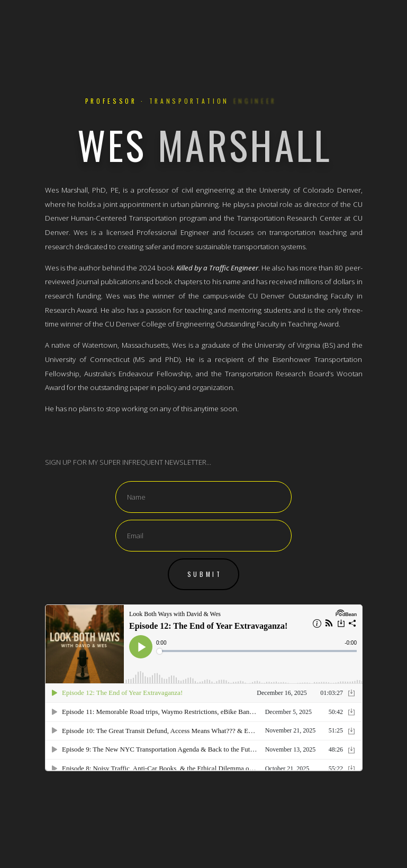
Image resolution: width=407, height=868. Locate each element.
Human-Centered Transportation (124, 219)
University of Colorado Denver (310, 191)
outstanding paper (119, 388)
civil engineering (208, 191)
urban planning (195, 205)
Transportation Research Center (290, 219)
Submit (205, 574)
